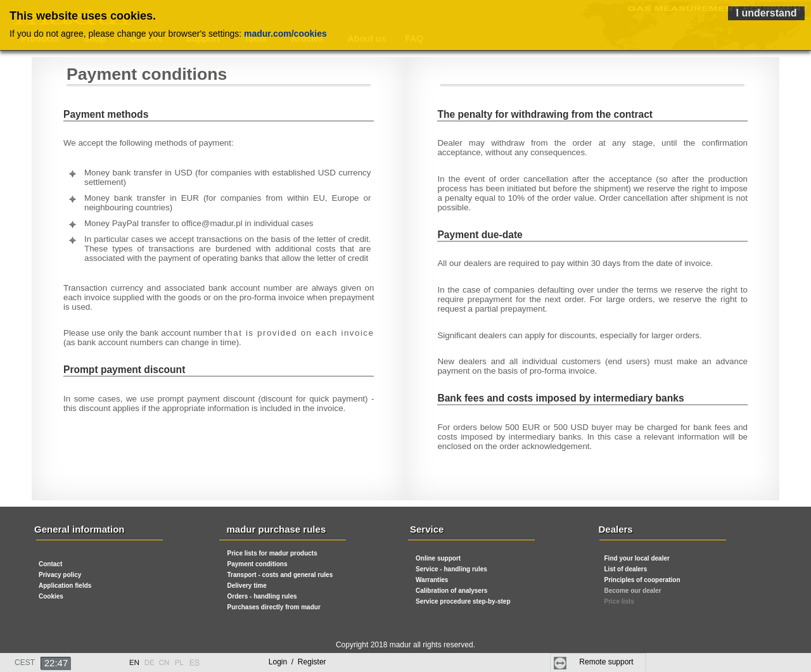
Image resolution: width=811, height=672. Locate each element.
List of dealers (626, 569)
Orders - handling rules (262, 596)
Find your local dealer (637, 558)
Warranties (432, 580)
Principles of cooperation (642, 580)
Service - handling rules (451, 569)
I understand (766, 13)
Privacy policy (60, 575)
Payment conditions (258, 564)
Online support (438, 558)
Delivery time (247, 586)
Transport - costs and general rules (280, 575)
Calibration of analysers (451, 591)
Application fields (65, 586)
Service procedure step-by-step (463, 601)
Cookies (51, 596)
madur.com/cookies (285, 34)
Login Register (297, 662)
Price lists (619, 601)
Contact (50, 564)
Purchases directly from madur (274, 607)
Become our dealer (633, 591)
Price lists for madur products (272, 553)
